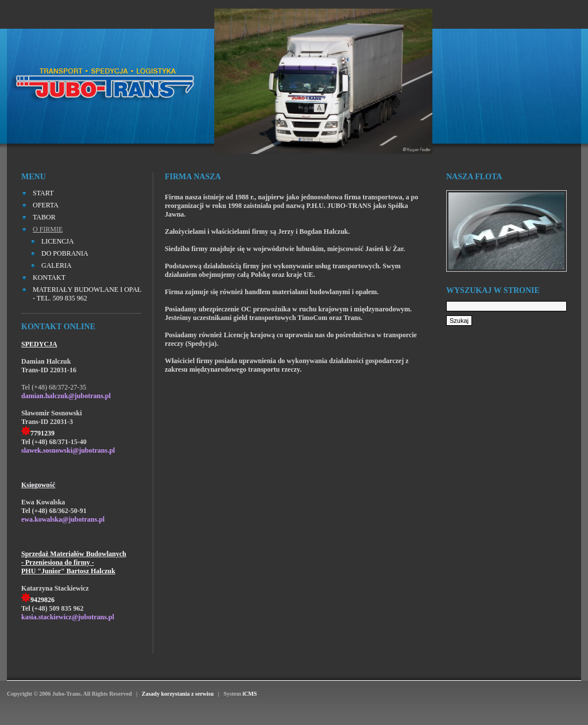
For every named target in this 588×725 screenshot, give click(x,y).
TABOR (44, 217)
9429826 (42, 600)
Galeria (57, 265)
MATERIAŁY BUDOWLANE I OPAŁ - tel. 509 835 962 (87, 294)
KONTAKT (49, 277)
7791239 (42, 433)
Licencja (58, 241)
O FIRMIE (48, 229)
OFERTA (46, 205)
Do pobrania (65, 253)
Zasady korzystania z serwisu (177, 694)
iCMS (249, 694)
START (43, 193)
